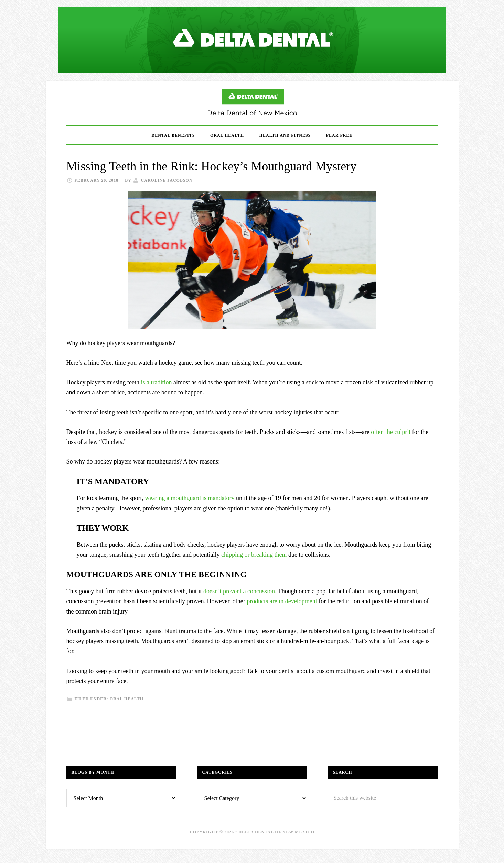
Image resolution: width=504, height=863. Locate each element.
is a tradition (156, 382)
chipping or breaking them (254, 555)
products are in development (282, 601)
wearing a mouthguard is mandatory (190, 498)
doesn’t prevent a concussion (239, 591)
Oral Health (127, 699)
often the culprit (391, 432)
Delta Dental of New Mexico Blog (252, 103)
